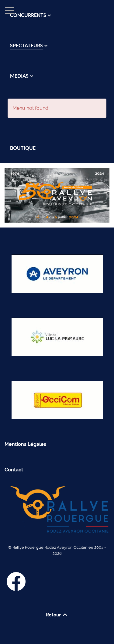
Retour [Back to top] (57, 615)
